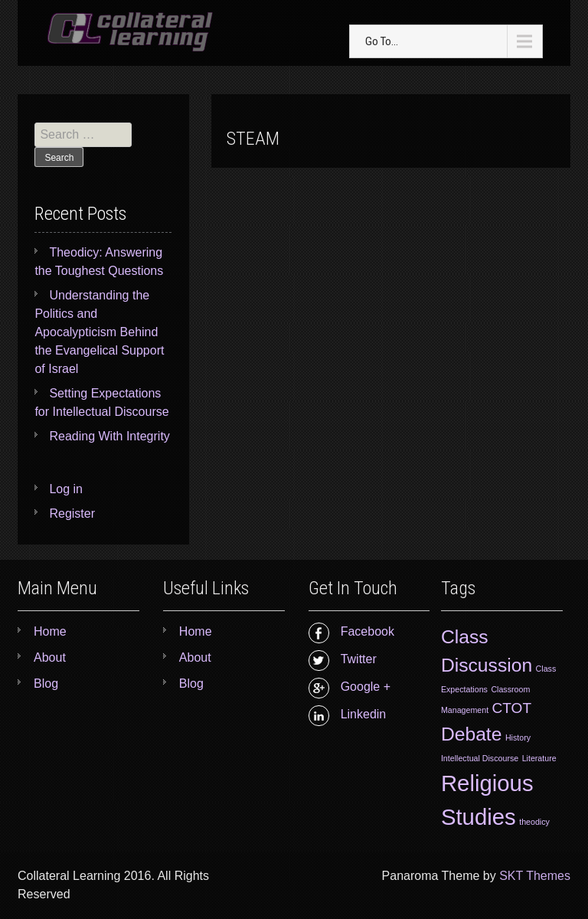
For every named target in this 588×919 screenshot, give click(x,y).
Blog (46, 684)
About (50, 657)
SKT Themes (535, 876)
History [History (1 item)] (518, 737)
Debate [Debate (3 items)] (472, 734)
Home (50, 631)
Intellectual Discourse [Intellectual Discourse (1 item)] (480, 758)
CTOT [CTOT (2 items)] (512, 708)
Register (72, 513)
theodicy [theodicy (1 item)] (534, 822)
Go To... (382, 41)
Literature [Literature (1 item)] (539, 758)
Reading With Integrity (109, 436)
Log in (66, 489)
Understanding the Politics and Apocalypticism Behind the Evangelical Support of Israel (99, 332)
